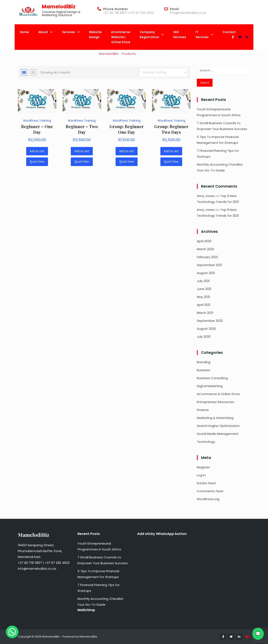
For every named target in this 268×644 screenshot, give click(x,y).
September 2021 (209, 265)
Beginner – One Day (37, 129)
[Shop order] (164, 72)
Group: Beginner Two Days (171, 129)
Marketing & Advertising (215, 418)
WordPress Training (37, 121)
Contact (229, 32)
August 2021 (206, 273)
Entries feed (206, 483)
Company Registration (152, 35)
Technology (206, 442)
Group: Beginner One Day (127, 129)
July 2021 (203, 281)
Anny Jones (206, 196)
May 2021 (204, 297)
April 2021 (204, 305)
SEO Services (180, 35)
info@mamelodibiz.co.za (188, 13)
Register (203, 467)
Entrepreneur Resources (215, 402)
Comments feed (210, 491)
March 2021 (205, 313)
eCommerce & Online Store (218, 394)
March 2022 (205, 249)
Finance (203, 410)
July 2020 (204, 337)
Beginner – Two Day (82, 129)
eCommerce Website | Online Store (121, 37)
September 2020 (210, 321)
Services (71, 32)
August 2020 (206, 329)
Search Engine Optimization (218, 426)
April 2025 (204, 241)
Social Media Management (218, 434)
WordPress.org (208, 499)
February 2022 (207, 257)
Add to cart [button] (37, 151)
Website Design (95, 35)
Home (24, 32)
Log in (201, 475)
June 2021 (204, 289)
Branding (204, 362)
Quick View (37, 162)
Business (204, 370)
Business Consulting (212, 378)
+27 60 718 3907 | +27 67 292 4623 (128, 13)
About (45, 32)
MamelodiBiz (59, 7)
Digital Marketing (210, 386)
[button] (12, 632)
